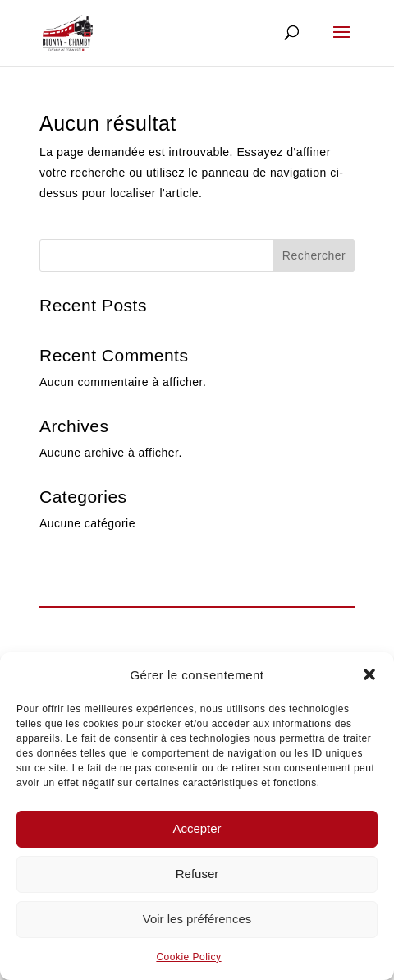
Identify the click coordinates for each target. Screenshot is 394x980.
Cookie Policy (188, 957)
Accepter (197, 828)
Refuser (197, 874)
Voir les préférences (197, 919)
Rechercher (314, 255)
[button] (369, 674)
